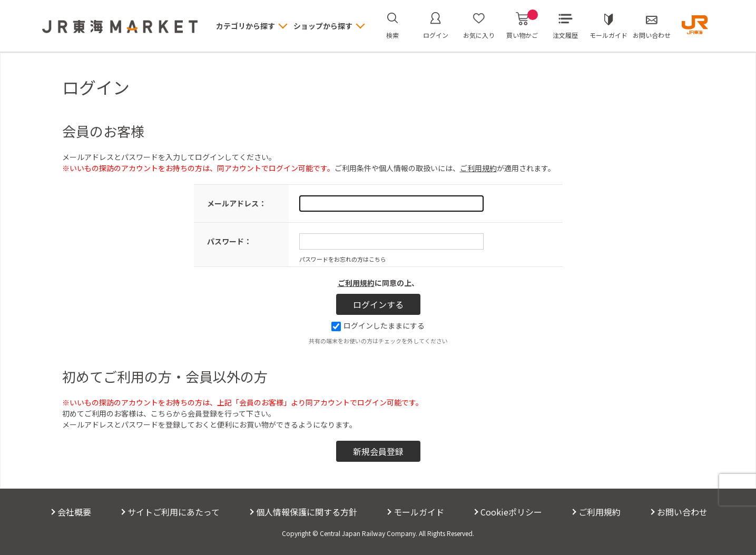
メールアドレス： (237, 203)
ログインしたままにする (378, 325)
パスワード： (229, 241)
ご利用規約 (478, 168)
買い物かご (522, 26)
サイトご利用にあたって (174, 512)
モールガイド (608, 35)
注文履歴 (565, 35)
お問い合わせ (652, 35)
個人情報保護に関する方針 (307, 512)
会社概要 (74, 512)
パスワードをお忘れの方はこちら (343, 259)
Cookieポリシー (511, 512)
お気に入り (479, 35)
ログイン (436, 35)
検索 (392, 35)
